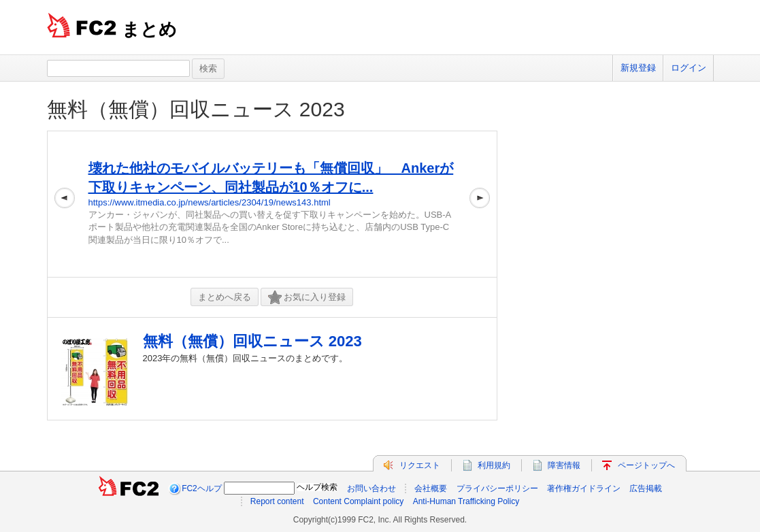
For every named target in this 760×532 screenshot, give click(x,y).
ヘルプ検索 (317, 487)
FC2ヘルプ (202, 488)
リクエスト (420, 465)
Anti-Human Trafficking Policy (466, 501)
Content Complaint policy (358, 501)
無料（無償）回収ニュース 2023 (196, 109)
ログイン (689, 68)
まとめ (149, 29)
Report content (277, 501)
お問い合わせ (371, 488)
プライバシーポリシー (497, 488)
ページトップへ (646, 465)
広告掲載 (646, 488)
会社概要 (431, 488)
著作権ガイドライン (584, 488)
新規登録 (638, 68)
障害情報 (564, 465)
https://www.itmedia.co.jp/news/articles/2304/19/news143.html (210, 202)
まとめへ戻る (225, 297)
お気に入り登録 (307, 298)
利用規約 (494, 465)
